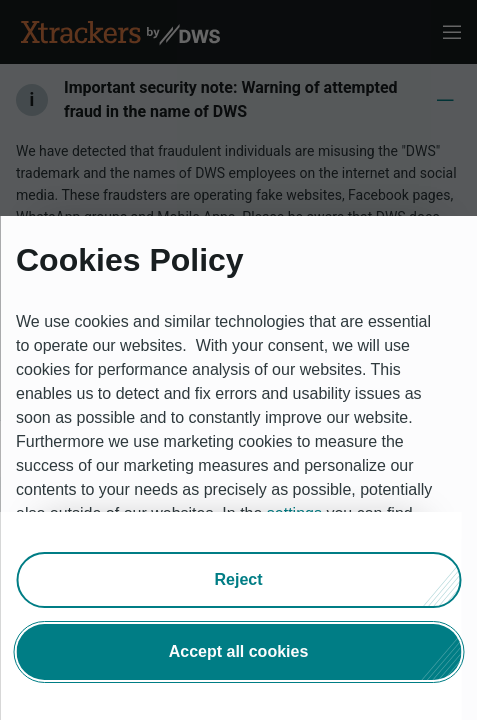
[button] (238, 580)
